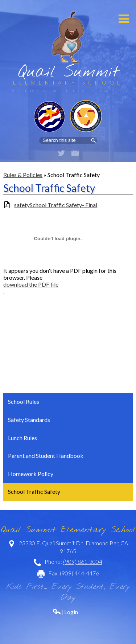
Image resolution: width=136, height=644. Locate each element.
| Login (65, 612)
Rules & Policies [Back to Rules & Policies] (23, 175)
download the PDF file (31, 284)
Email (75, 153)
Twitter (61, 153)
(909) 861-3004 (83, 561)
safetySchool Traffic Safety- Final (56, 205)
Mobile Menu (124, 19)
